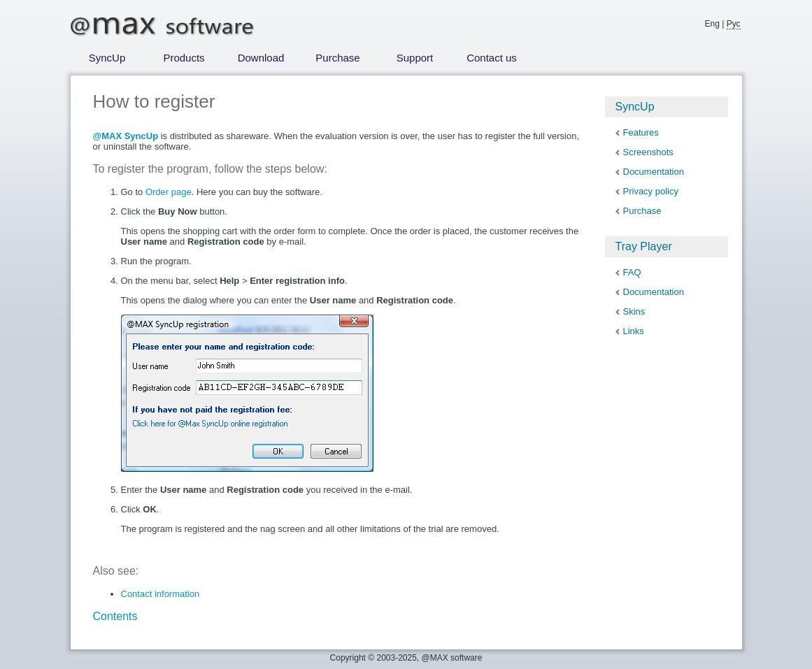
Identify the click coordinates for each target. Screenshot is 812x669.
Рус (734, 24)
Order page (169, 192)
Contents (115, 616)
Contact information (161, 594)
